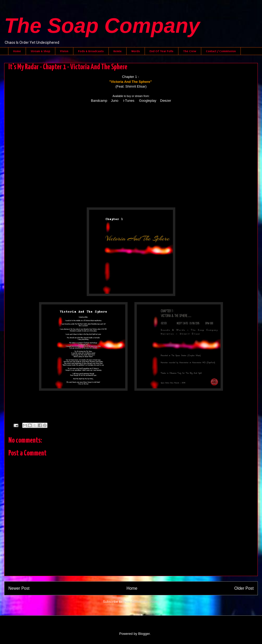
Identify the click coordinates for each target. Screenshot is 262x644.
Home (17, 51)
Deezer (166, 101)
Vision (64, 51)
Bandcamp (99, 101)
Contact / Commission (221, 51)
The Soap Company (102, 26)
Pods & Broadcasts (91, 51)
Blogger (144, 634)
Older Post (244, 588)
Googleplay (148, 101)
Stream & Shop (40, 51)
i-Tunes (129, 101)
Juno (115, 101)
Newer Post (19, 588)
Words (136, 51)
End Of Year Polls (162, 51)
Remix (118, 51)
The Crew (190, 51)
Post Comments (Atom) (141, 602)
